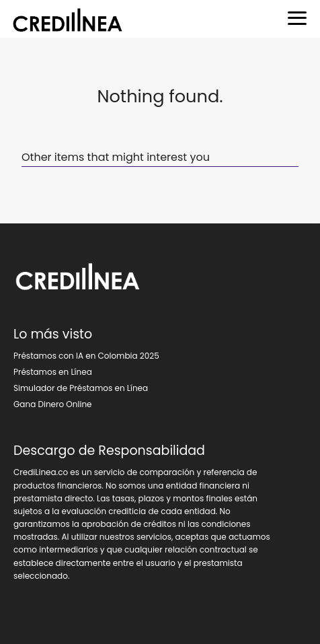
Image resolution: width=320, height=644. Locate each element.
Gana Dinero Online (53, 404)
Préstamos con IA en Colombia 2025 (86, 356)
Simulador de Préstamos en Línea (81, 388)
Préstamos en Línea (53, 372)
